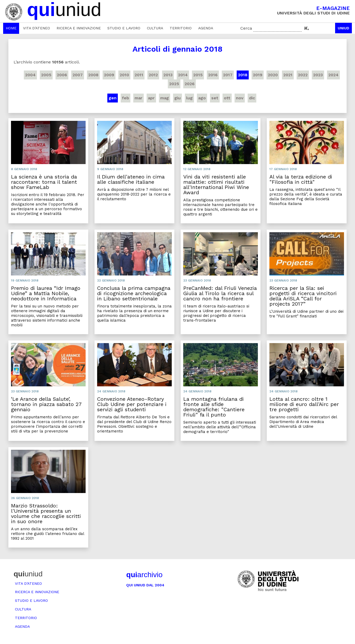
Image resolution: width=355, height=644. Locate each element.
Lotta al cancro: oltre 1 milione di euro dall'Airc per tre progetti (304, 404)
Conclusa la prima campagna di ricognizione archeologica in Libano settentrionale (134, 293)
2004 (30, 75)
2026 (190, 84)
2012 (153, 75)
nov (240, 98)
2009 (109, 75)
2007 (78, 75)
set (215, 98)
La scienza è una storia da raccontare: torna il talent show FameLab (44, 182)
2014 (183, 75)
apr (151, 98)
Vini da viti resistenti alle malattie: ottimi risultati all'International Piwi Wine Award (216, 185)
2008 (93, 75)
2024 (333, 75)
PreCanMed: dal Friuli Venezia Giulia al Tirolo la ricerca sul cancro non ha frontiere (220, 293)
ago (202, 98)
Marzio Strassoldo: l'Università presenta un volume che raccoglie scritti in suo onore (46, 513)
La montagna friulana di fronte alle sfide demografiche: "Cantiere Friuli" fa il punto (214, 407)
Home (11, 28)
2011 (139, 75)
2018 (243, 75)
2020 (273, 75)
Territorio (181, 28)
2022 (303, 75)
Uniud (343, 28)
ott (227, 98)
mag (165, 98)
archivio (144, 575)
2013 (168, 75)
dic (252, 98)
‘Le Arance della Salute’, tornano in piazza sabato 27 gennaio (46, 404)
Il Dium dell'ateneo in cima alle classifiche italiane (131, 179)
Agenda (206, 28)
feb (126, 98)
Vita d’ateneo (37, 28)
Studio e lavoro (124, 28)
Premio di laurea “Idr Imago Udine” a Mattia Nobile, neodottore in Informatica (46, 293)
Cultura (155, 28)
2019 (258, 75)
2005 (46, 75)
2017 (228, 75)
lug (189, 98)
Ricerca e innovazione (79, 28)
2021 (288, 75)
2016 (213, 75)
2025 (174, 84)
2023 (318, 75)
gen (113, 98)
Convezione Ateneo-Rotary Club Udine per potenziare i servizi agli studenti (132, 404)
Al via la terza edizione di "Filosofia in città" (301, 179)
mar (138, 98)
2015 (198, 75)
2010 (124, 75)
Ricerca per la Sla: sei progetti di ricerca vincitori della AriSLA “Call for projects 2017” (303, 296)
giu (177, 98)
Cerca (246, 28)
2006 (62, 75)
